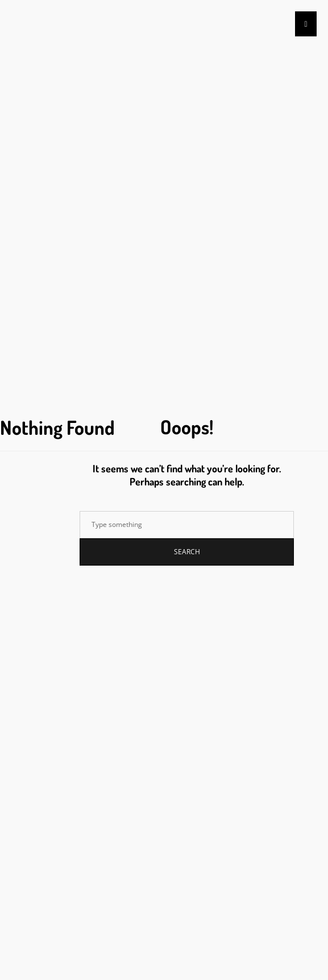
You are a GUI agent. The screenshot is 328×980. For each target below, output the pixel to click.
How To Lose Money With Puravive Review (92, 324)
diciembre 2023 (46, 484)
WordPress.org (45, 685)
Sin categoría (37, 572)
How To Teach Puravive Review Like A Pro (91, 311)
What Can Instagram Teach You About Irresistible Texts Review (124, 338)
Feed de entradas (48, 657)
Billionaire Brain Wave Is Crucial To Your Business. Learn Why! (125, 283)
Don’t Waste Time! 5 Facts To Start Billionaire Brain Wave (116, 297)
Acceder (35, 644)
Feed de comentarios (55, 671)
